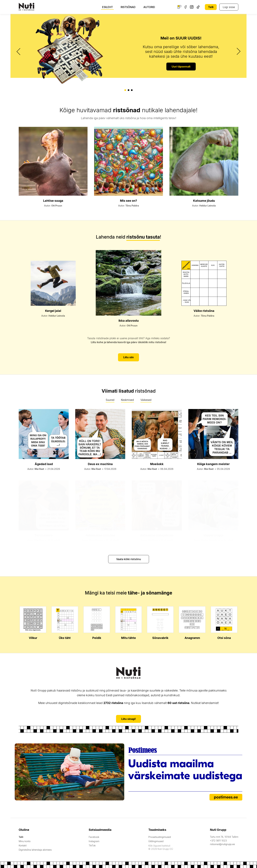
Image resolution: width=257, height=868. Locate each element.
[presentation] (19, 51)
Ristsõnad (128, 7)
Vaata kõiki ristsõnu (129, 559)
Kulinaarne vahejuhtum (157, 535)
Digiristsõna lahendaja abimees (35, 849)
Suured (110, 400)
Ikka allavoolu (128, 320)
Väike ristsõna (204, 311)
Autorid (149, 7)
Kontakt (23, 845)
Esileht (107, 7)
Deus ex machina (100, 464)
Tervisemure (44, 535)
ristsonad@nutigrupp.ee (222, 844)
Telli (211, 7)
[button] (125, 90)
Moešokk (157, 464)
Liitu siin (128, 357)
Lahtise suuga (53, 200)
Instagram (94, 841)
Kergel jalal (53, 311)
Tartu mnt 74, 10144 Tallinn (224, 836)
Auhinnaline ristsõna (100, 535)
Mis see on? (128, 200)
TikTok (92, 845)
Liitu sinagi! (128, 719)
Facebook (94, 837)
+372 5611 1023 (218, 840)
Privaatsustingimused (159, 837)
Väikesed (146, 400)
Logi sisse (229, 7)
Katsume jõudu (204, 200)
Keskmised (127, 400)
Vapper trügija (213, 535)
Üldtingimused (156, 841)
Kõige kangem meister (213, 464)
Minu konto (25, 841)
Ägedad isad (44, 464)
